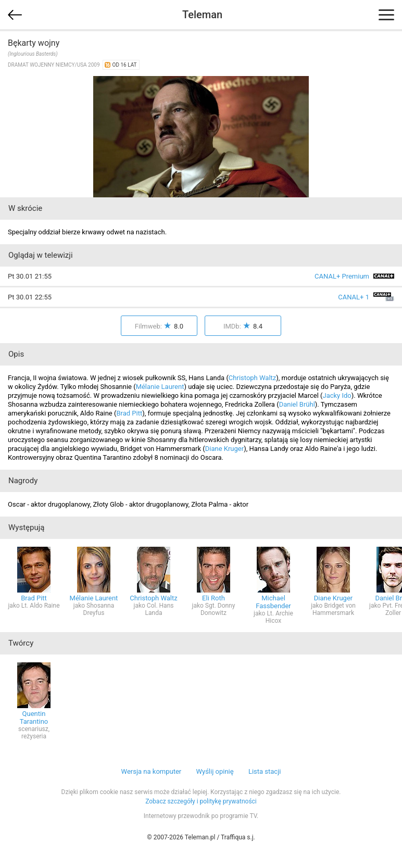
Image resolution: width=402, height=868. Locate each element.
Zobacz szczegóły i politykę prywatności (201, 801)
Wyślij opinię (215, 771)
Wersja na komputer (152, 771)
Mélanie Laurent (160, 387)
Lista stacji (265, 771)
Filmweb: (159, 326)
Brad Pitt (129, 413)
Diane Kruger (224, 449)
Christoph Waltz (252, 378)
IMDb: (243, 326)
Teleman (202, 15)
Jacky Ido (337, 395)
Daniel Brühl (297, 404)
